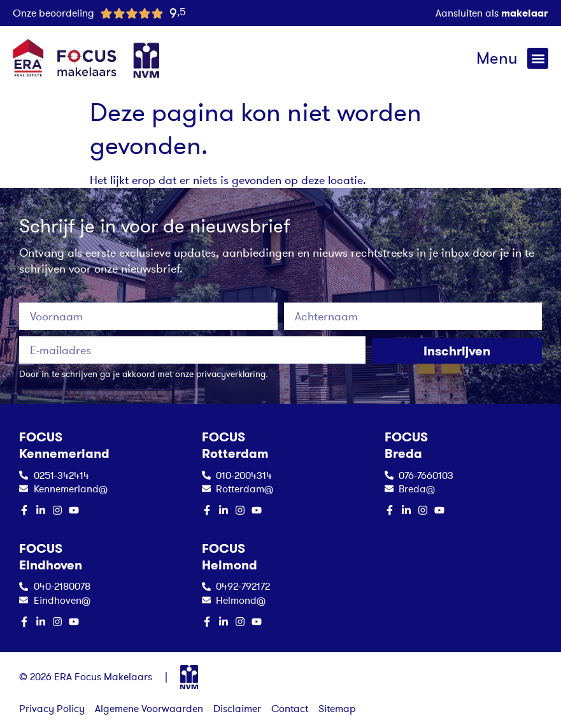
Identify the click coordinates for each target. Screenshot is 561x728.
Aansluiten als (492, 13)
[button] (538, 58)
